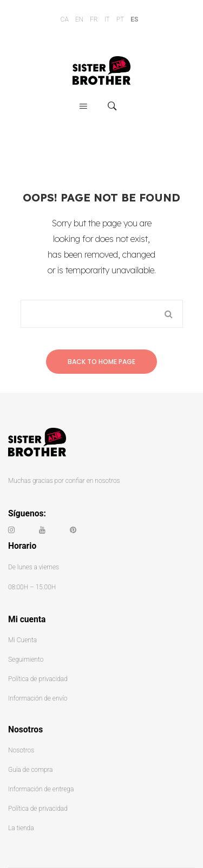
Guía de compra (30, 770)
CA (65, 19)
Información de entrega (41, 789)
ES (134, 19)
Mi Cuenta (22, 640)
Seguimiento (26, 660)
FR (94, 19)
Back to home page (101, 362)
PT (120, 19)
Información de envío (38, 698)
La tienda (21, 828)
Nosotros (21, 750)
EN (79, 19)
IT (107, 19)
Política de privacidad (38, 679)
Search (169, 314)
